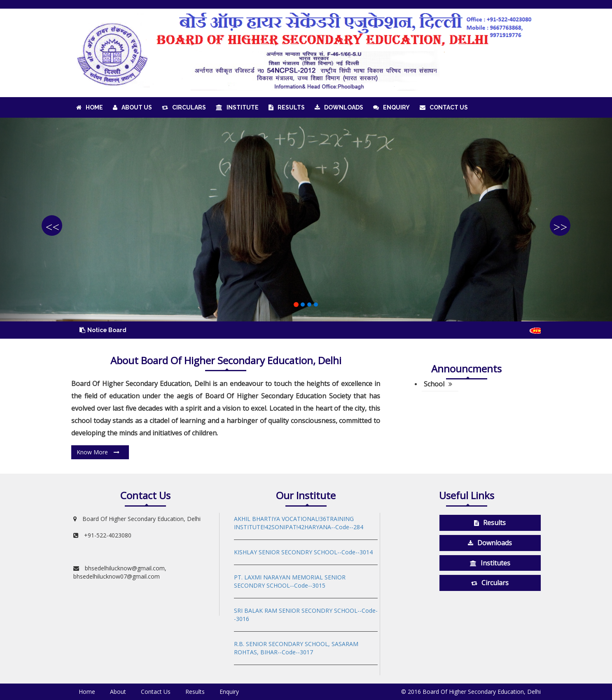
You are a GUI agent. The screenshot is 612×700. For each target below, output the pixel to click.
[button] (46, 220)
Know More (98, 452)
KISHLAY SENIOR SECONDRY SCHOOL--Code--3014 (303, 552)
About (118, 692)
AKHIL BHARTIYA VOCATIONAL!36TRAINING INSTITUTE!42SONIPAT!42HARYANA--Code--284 (299, 523)
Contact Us (444, 107)
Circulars (184, 107)
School (438, 384)
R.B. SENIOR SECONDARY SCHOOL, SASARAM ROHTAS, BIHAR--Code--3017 (296, 648)
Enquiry (391, 107)
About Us (132, 107)
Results (287, 107)
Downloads (339, 107)
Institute (237, 107)
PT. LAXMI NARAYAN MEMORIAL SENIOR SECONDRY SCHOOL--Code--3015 (290, 581)
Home (90, 107)
